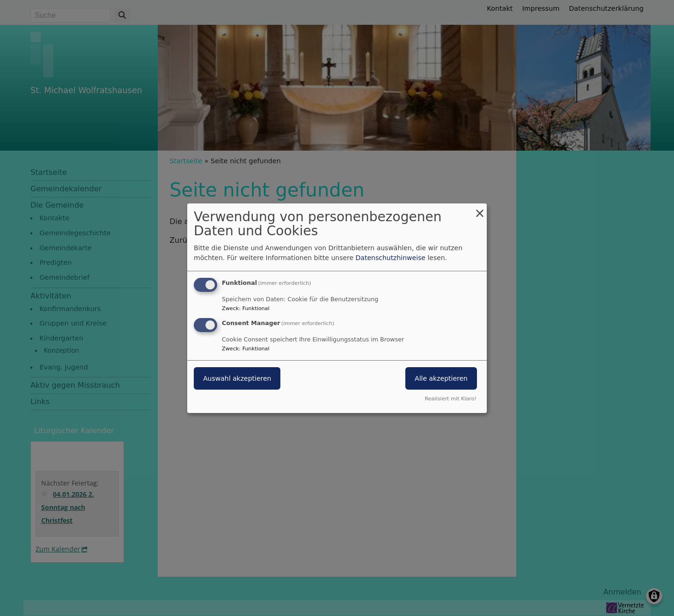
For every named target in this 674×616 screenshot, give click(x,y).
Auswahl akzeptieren (237, 378)
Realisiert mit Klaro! (451, 399)
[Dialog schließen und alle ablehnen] (480, 209)
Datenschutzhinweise (391, 258)
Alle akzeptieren (441, 378)
